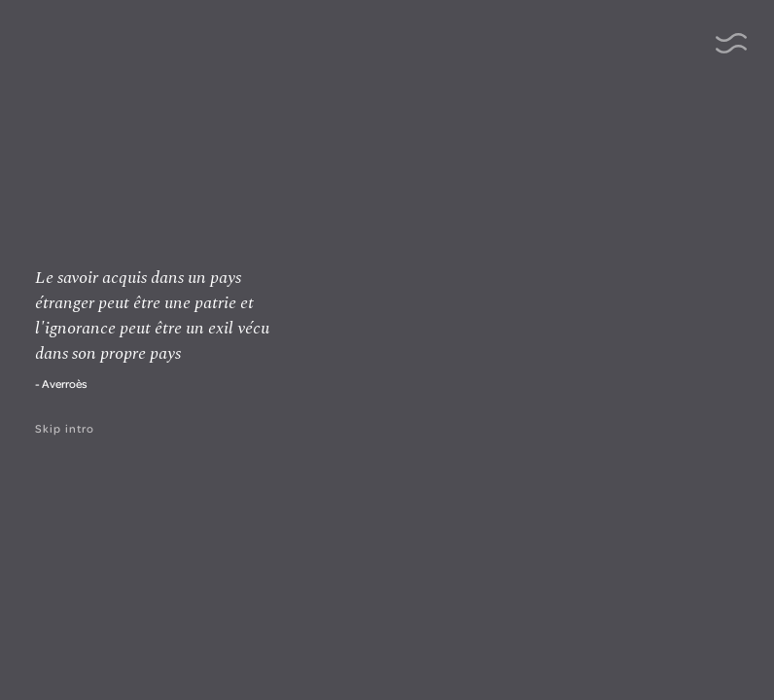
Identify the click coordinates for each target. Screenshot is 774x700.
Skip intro (65, 428)
